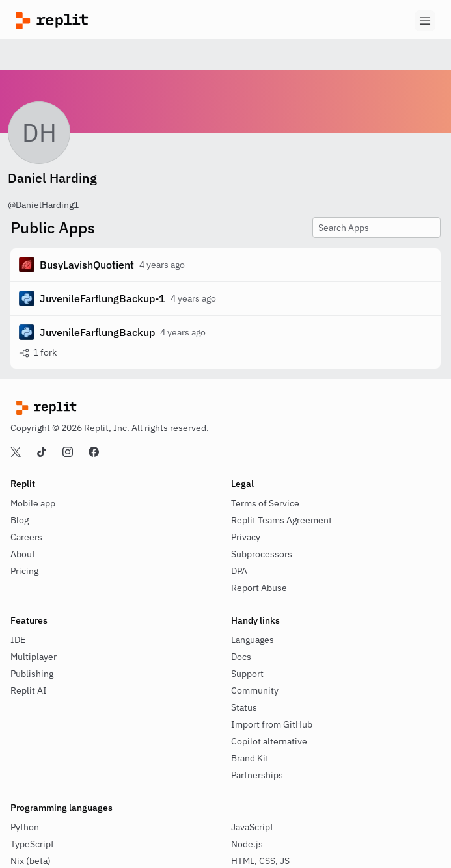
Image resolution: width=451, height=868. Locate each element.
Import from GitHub (272, 724)
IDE (18, 640)
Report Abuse (259, 588)
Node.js (247, 844)
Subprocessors (262, 554)
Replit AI (29, 690)
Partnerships (257, 775)
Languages (253, 640)
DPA (239, 571)
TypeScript (32, 844)
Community (255, 690)
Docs (241, 657)
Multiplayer (34, 657)
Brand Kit (250, 758)
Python (25, 827)
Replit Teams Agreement (281, 520)
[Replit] (121, 21)
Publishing (32, 674)
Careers (26, 537)
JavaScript (252, 827)
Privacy (246, 537)
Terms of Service (265, 503)
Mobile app (33, 503)
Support (247, 674)
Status (244, 707)
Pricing (24, 571)
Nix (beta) (31, 861)
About (23, 554)
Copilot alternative (269, 741)
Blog (20, 520)
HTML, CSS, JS (260, 861)
